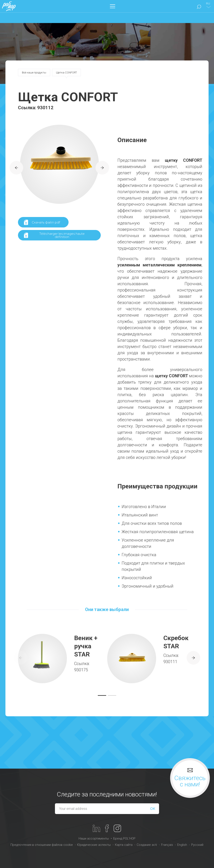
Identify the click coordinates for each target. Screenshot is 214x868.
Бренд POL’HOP (124, 838)
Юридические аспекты (94, 845)
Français (167, 845)
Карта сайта (124, 845)
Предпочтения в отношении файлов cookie (42, 845)
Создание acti (147, 845)
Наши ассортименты (94, 838)
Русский (197, 845)
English (182, 845)
